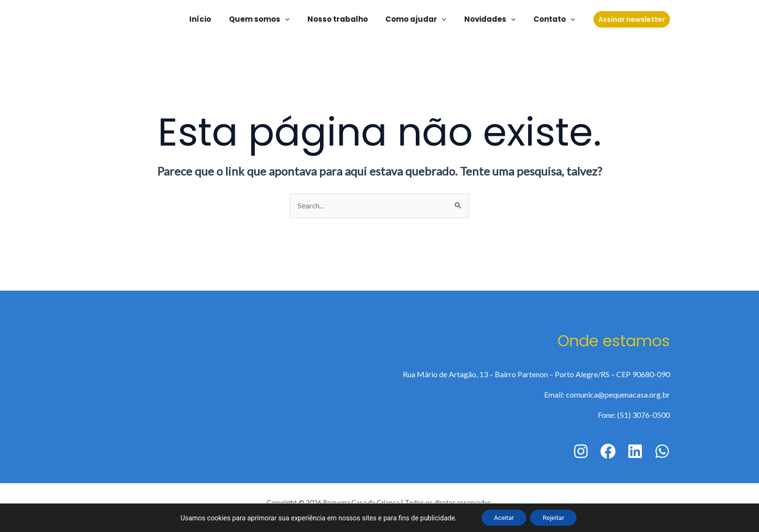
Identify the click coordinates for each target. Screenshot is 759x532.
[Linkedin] (635, 452)
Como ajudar (424, 19)
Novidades (495, 19)
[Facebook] (608, 452)
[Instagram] (581, 452)
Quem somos (274, 19)
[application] (299, 19)
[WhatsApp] (662, 452)
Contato (556, 19)
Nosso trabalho (349, 19)
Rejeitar (556, 517)
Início (218, 19)
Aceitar (501, 517)
